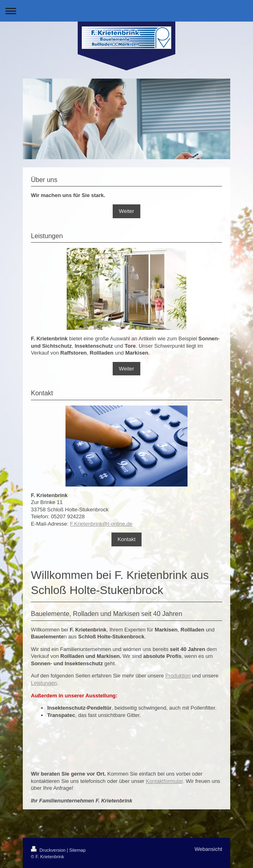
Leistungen (44, 683)
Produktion (178, 676)
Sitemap (77, 850)
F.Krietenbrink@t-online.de (101, 524)
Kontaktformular (165, 781)
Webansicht (208, 849)
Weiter (126, 211)
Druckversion (49, 850)
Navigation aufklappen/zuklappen (126, 11)
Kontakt (126, 539)
